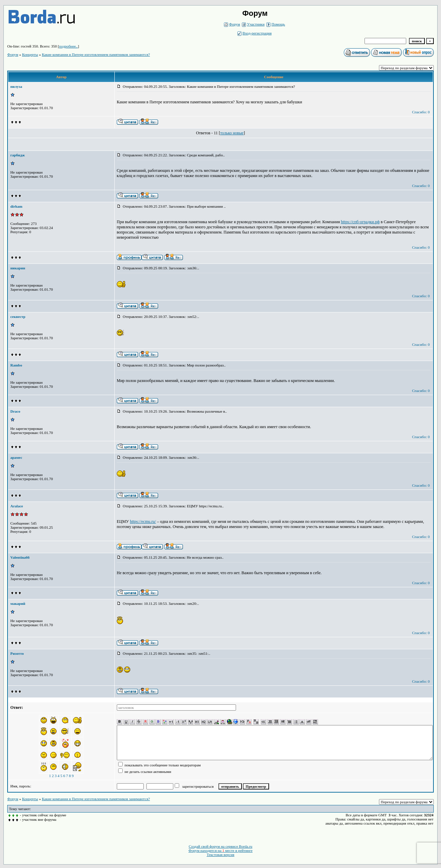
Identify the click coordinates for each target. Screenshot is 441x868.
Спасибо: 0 (421, 112)
